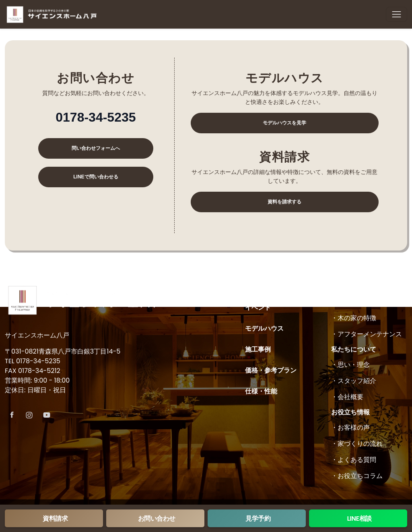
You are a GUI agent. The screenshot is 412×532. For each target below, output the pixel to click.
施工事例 (258, 349)
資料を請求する (284, 202)
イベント (258, 307)
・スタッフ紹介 (354, 381)
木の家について (354, 287)
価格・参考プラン (271, 370)
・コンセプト (350, 302)
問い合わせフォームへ (96, 148)
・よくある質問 (354, 460)
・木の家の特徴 (354, 318)
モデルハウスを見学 (284, 123)
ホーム (255, 287)
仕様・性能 (261, 391)
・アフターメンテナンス (367, 334)
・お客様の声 (350, 427)
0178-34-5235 (96, 117)
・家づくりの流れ (357, 444)
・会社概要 (347, 397)
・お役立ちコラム (357, 476)
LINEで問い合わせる (96, 177)
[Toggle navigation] (397, 14)
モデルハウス (264, 328)
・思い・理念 (350, 365)
